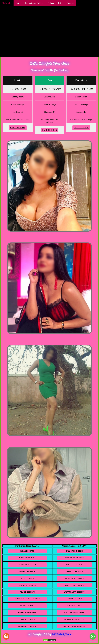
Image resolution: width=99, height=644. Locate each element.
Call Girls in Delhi (74, 551)
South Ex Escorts (27, 585)
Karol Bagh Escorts (74, 578)
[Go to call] (6, 636)
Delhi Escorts (27, 578)
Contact (70, 3)
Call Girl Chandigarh (74, 612)
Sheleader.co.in (61, 634)
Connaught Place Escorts (27, 599)
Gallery (51, 3)
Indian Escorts (27, 551)
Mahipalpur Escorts (74, 585)
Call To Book (18, 128)
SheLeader (7, 3)
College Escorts (74, 565)
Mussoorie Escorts (27, 626)
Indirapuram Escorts (74, 619)
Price (60, 3)
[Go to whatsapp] (93, 636)
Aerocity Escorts (74, 571)
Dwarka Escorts (27, 571)
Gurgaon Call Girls (74, 558)
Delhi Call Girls (74, 599)
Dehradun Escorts (27, 612)
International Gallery (34, 3)
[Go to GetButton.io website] (93, 641)
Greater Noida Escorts (74, 626)
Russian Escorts (27, 558)
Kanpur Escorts (27, 619)
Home (18, 3)
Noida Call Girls (74, 606)
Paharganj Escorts (27, 565)
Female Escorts (27, 592)
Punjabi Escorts (27, 606)
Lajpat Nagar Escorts (74, 592)
